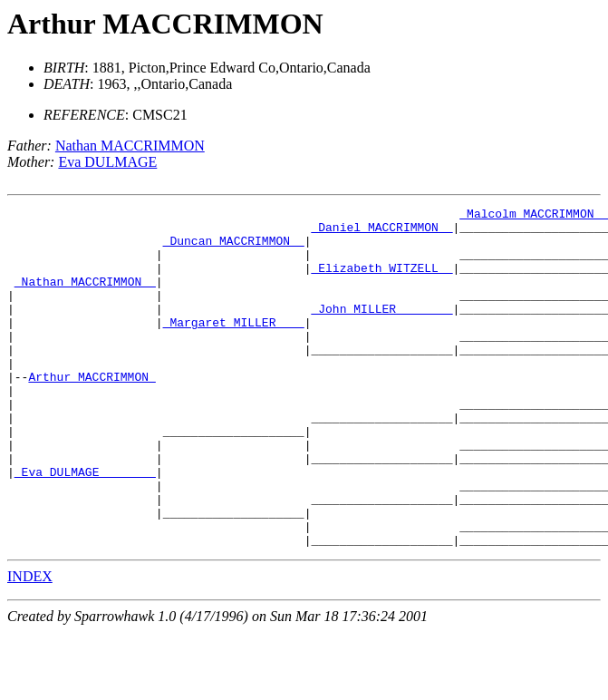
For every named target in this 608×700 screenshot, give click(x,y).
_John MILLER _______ (381, 330)
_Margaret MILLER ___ (234, 346)
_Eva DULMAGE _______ (85, 526)
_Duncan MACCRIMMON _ (234, 248)
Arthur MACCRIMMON (165, 24)
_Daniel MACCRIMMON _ (381, 232)
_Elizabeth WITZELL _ (381, 281)
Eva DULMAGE (107, 162)
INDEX (30, 644)
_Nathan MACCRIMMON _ (85, 297)
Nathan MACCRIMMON (130, 146)
